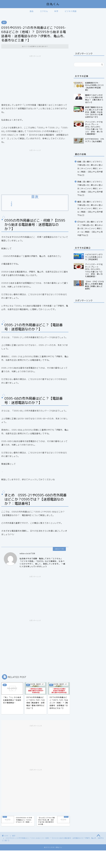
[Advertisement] (35, 77)
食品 (32, 11)
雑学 (4, 22)
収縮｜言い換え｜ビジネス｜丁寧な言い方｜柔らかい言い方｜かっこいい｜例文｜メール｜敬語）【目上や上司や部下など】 (90, 168)
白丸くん (53, 4)
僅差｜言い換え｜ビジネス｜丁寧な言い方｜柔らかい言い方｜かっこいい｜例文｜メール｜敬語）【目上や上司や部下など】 (90, 208)
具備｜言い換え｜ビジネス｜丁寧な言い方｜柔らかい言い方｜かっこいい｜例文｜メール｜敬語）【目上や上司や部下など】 (90, 188)
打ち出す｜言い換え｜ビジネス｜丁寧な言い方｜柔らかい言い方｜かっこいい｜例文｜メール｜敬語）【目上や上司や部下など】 (90, 228)
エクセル (44, 11)
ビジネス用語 (71, 11)
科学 (56, 11)
